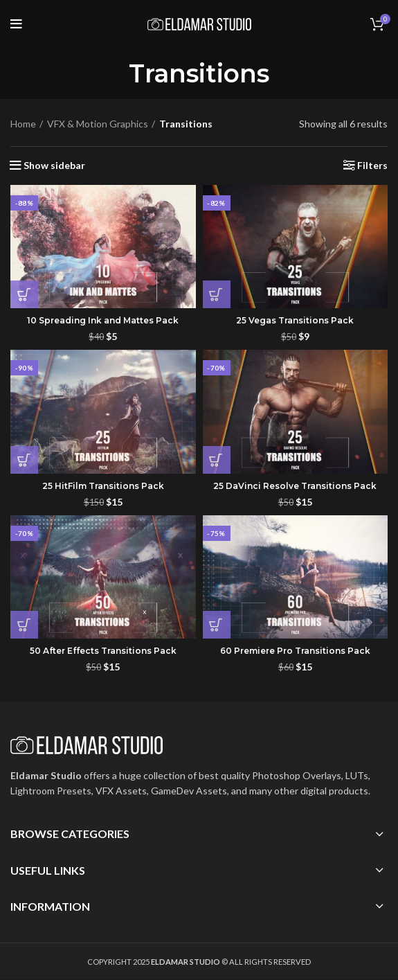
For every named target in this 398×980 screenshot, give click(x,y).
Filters (372, 166)
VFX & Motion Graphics (98, 124)
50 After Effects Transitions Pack (103, 651)
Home (23, 124)
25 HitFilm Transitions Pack (103, 486)
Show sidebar (54, 166)
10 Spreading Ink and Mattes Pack (103, 320)
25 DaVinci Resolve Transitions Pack (295, 486)
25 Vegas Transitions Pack (295, 320)
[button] (24, 294)
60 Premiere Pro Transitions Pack (295, 651)
